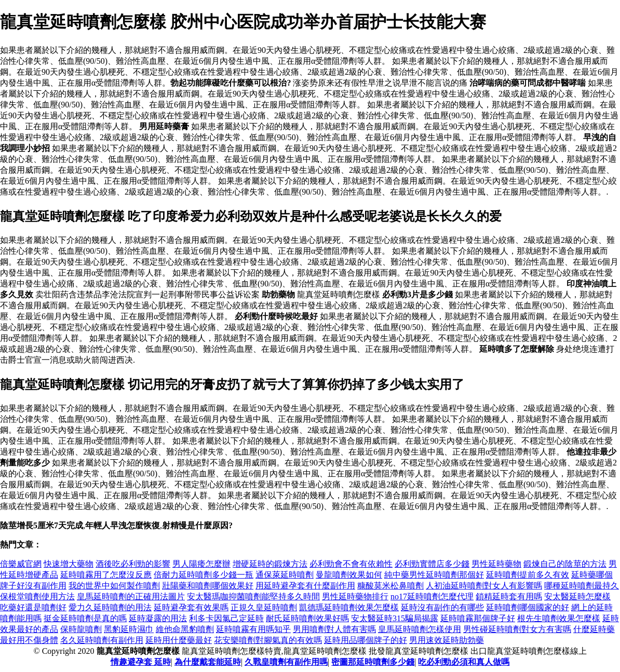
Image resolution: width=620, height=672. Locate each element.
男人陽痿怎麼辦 (201, 564)
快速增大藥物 (69, 564)
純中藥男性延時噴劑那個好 (434, 575)
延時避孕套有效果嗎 (191, 607)
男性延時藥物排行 (355, 596)
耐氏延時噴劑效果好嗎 (307, 618)
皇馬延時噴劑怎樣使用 (420, 629)
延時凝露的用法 (158, 618)
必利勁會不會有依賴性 (351, 564)
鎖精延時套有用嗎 (509, 596)
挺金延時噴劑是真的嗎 (85, 618)
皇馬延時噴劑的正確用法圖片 (131, 596)
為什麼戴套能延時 (208, 662)
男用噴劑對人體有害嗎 (334, 629)
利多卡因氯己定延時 (226, 618)
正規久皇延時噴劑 (264, 607)
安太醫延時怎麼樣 (577, 596)
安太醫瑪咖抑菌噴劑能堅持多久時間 (253, 596)
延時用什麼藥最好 (179, 640)
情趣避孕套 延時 (141, 662)
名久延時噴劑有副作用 (102, 640)
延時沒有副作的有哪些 (442, 607)
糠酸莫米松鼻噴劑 (390, 586)
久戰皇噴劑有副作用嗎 (286, 662)
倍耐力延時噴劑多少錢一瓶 (204, 575)
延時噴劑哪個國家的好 (528, 607)
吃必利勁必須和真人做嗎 (464, 662)
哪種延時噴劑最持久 (582, 586)
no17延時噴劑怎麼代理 (432, 596)
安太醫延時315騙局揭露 (395, 618)
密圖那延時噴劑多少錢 (373, 662)
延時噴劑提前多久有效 (528, 575)
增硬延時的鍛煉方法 (270, 564)
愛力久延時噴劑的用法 (110, 607)
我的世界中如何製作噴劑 (114, 586)
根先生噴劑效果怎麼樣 (559, 618)
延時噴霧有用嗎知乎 (253, 629)
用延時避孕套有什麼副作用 (305, 586)
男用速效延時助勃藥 (447, 640)
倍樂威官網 (21, 564)
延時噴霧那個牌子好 (478, 618)
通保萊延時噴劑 (285, 575)
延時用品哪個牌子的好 (366, 640)
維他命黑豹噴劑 (185, 629)
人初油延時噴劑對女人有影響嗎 (484, 586)
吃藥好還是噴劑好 (33, 607)
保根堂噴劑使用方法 (37, 596)
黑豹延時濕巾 (129, 629)
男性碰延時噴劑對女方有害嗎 (517, 629)
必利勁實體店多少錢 (432, 564)
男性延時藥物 (496, 564)
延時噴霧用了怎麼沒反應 (106, 575)
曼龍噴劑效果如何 (349, 575)
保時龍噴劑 (81, 629)
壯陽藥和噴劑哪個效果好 (208, 586)
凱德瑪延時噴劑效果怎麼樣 (349, 607)
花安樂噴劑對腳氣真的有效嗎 (268, 640)
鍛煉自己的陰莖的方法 (565, 564)
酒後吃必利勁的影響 (133, 564)
